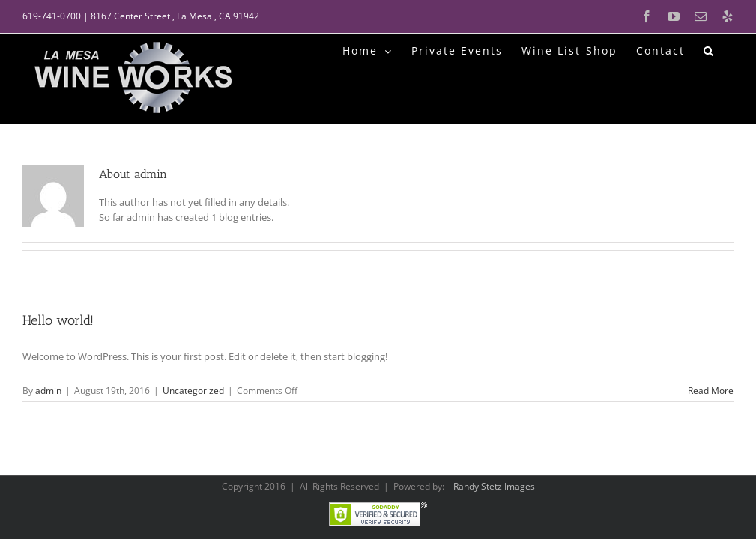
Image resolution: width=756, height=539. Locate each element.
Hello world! (58, 320)
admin (48, 390)
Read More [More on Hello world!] (711, 390)
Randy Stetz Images (494, 486)
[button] (709, 50)
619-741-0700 (52, 16)
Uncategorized (193, 390)
